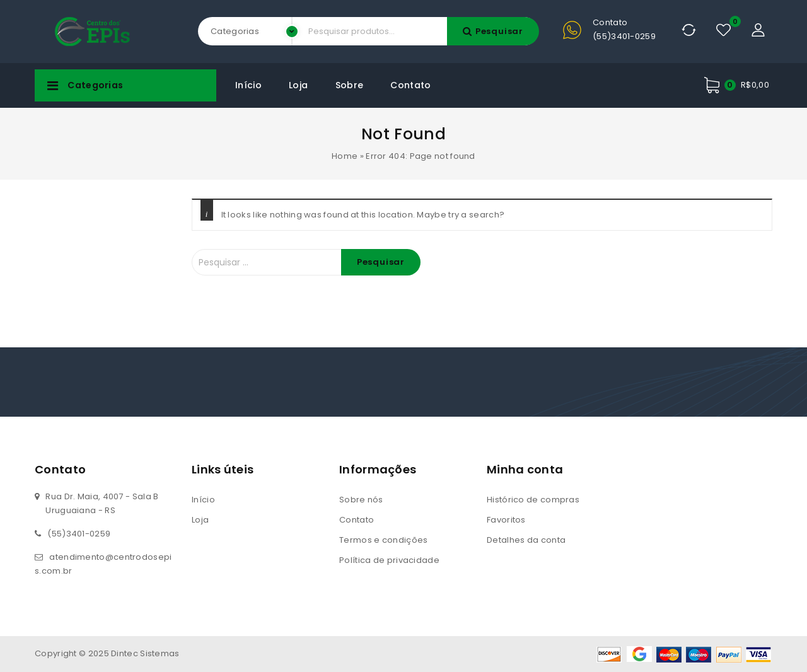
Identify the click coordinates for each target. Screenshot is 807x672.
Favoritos (506, 520)
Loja (298, 85)
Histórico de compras (533, 500)
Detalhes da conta (526, 540)
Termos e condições (383, 540)
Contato (410, 85)
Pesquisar (499, 31)
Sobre (350, 85)
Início (248, 85)
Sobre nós (361, 500)
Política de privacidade (389, 560)
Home (345, 156)
